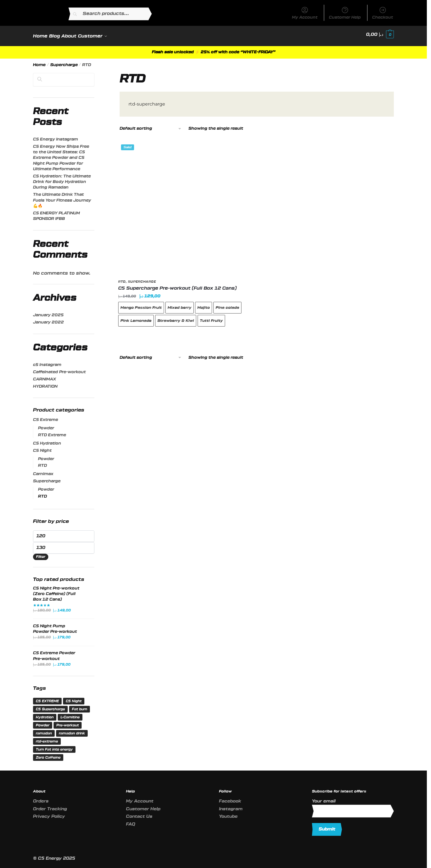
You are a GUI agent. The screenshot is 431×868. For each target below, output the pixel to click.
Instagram (231, 806)
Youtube (228, 813)
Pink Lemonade (136, 317)
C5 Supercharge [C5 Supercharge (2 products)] (50, 706)
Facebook (230, 798)
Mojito (204, 304)
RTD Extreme (52, 432)
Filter (41, 553)
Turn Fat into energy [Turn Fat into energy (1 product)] (54, 746)
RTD (122, 278)
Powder (46, 425)
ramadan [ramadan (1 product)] (44, 730)
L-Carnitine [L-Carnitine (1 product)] (70, 714)
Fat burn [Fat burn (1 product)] (80, 706)
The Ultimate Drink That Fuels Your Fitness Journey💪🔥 (62, 197)
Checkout (383, 13)
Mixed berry (180, 304)
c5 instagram (47, 362)
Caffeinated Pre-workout (59, 369)
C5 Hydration (47, 440)
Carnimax (43, 471)
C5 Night (42, 447)
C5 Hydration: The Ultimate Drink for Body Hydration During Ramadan (62, 179)
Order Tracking (50, 806)
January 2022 (48, 319)
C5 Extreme (46, 417)
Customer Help (345, 13)
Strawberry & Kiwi (176, 317)
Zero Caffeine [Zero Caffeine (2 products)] (48, 754)
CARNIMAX (45, 376)
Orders (41, 798)
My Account (305, 13)
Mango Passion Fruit (141, 304)
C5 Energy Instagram (56, 136)
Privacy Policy (49, 813)
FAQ (131, 821)
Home (39, 62)
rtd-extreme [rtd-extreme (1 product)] (47, 738)
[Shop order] (151, 125)
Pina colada (227, 304)
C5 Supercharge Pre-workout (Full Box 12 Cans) (177, 285)
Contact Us (139, 813)
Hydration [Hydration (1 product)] (45, 714)
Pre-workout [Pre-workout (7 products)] (68, 722)
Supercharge (64, 62)
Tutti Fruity (211, 317)
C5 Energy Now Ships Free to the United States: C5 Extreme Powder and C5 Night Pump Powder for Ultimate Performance (61, 155)
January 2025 (48, 312)
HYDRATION (45, 383)
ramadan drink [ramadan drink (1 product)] (72, 730)
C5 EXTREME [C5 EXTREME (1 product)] (47, 698)
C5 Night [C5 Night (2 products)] (74, 698)
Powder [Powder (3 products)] (43, 722)
